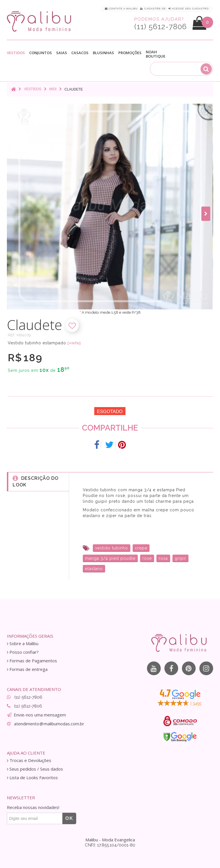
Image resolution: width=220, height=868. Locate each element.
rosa (163, 558)
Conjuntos (41, 53)
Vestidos (16, 53)
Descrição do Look (36, 481)
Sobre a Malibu (23, 644)
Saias (62, 53)
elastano (94, 569)
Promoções (130, 53)
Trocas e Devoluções (29, 760)
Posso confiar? (23, 652)
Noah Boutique (156, 54)
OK (69, 818)
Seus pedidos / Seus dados (35, 769)
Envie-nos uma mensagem (40, 715)
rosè (147, 558)
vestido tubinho (112, 548)
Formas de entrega (27, 669)
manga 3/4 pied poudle (110, 558)
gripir (180, 558)
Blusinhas (103, 53)
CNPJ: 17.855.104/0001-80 (110, 845)
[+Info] (74, 343)
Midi (53, 89)
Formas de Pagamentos (32, 661)
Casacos (80, 53)
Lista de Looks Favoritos (32, 778)
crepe (141, 548)
